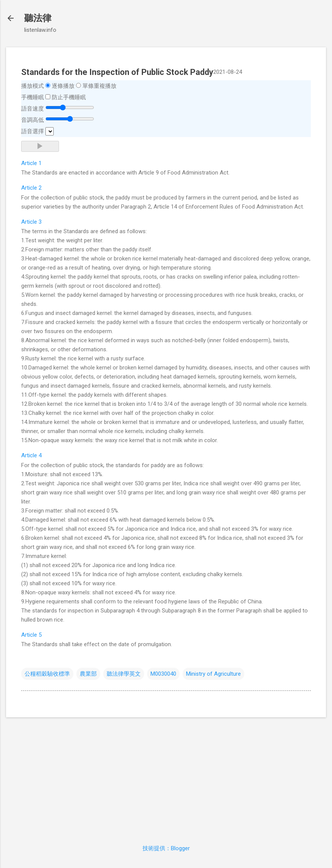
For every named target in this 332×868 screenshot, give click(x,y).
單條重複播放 (99, 86)
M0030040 (163, 674)
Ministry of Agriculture (213, 674)
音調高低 (33, 120)
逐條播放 (63, 86)
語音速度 (33, 109)
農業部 (88, 674)
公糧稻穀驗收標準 (47, 674)
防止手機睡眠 (69, 97)
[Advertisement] (166, 776)
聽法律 (38, 18)
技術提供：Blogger (166, 848)
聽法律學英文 (124, 674)
